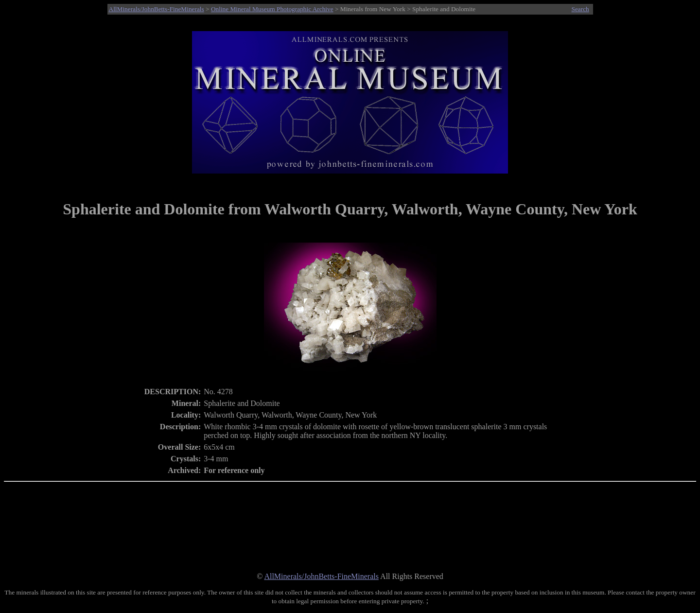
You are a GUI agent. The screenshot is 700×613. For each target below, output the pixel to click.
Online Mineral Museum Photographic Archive (272, 9)
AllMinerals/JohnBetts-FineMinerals (157, 9)
